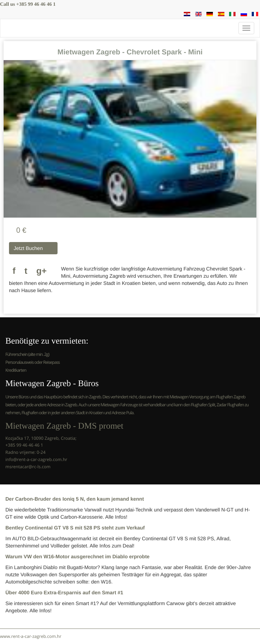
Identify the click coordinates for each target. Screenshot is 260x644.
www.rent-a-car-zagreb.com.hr (31, 636)
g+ (42, 271)
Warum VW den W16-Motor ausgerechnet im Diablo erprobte (77, 556)
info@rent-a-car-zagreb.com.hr (36, 459)
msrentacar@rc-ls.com (28, 467)
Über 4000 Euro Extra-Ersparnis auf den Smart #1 (64, 592)
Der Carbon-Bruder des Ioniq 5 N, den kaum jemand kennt (75, 499)
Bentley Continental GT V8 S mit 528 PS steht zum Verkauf (75, 528)
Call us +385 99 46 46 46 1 (28, 5)
